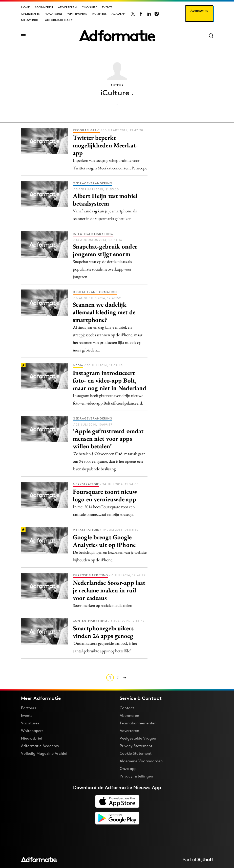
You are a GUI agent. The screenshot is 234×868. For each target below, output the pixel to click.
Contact (127, 708)
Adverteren (67, 7)
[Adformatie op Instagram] (157, 14)
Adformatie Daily (59, 20)
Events (107, 7)
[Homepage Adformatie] (117, 36)
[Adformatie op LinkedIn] (149, 14)
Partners (99, 14)
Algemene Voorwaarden (141, 761)
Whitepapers (77, 14)
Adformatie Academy (40, 746)
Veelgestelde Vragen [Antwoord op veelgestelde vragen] (138, 738)
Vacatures (54, 14)
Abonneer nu (199, 10)
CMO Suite (89, 7)
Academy (119, 14)
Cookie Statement (136, 753)
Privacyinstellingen (136, 776)
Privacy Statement (136, 746)
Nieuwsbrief (30, 20)
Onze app (128, 769)
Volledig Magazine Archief (44, 753)
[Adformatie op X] (133, 14)
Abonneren (44, 7)
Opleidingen (31, 14)
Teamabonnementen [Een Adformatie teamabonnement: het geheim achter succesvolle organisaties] (138, 723)
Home (25, 7)
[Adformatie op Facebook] (141, 14)
